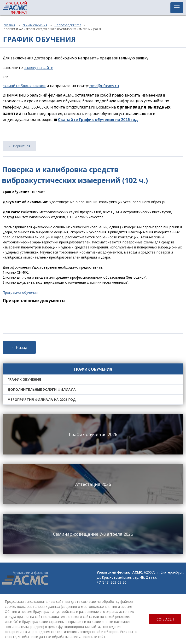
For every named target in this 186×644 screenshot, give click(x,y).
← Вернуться (19, 146)
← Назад (19, 347)
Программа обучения (20, 292)
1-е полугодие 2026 (68, 25)
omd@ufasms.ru (109, 587)
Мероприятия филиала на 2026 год (42, 400)
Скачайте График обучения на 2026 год (98, 120)
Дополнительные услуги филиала (42, 389)
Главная (9, 25)
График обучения (35, 25)
